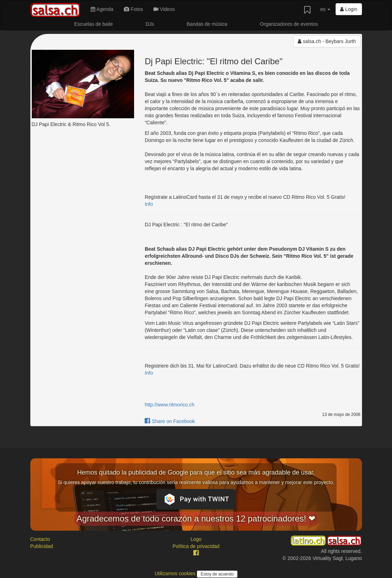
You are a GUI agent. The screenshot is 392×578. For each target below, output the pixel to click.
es (325, 9)
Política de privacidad (196, 546)
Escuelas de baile (94, 24)
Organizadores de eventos (289, 24)
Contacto (40, 539)
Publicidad (42, 546)
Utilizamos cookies (176, 573)
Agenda (102, 9)
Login (349, 9)
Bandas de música (207, 24)
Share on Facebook (170, 421)
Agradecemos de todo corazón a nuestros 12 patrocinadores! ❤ (196, 519)
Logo (196, 539)
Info (149, 204)
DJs (150, 24)
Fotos (133, 9)
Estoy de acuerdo (217, 574)
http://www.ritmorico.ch (170, 405)
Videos (164, 9)
